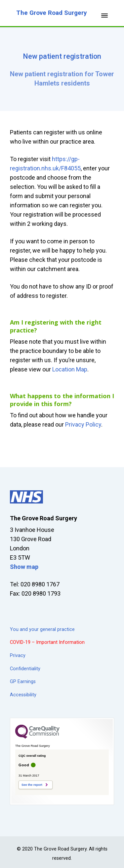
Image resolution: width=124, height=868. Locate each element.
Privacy (18, 656)
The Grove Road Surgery (52, 13)
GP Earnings (23, 682)
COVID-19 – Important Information (47, 642)
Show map (24, 567)
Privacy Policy (83, 424)
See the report (32, 785)
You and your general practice (42, 629)
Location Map (70, 369)
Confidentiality (25, 669)
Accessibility (23, 695)
